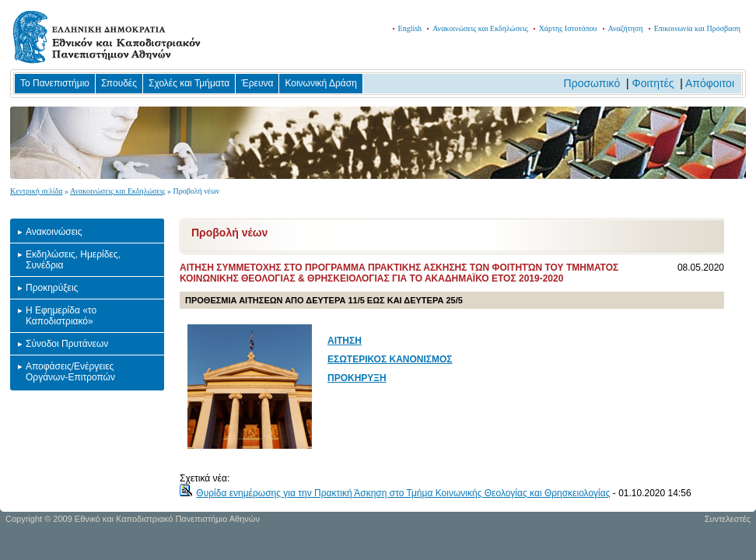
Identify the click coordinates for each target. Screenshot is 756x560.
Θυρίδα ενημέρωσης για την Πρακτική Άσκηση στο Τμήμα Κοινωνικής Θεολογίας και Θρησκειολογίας (403, 493)
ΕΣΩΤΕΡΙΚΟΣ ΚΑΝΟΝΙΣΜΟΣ (390, 359)
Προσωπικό (592, 83)
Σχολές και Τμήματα (189, 83)
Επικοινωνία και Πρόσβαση (697, 28)
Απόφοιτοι (710, 83)
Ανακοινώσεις (54, 232)
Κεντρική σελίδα (37, 191)
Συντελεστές (728, 519)
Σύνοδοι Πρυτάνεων (67, 344)
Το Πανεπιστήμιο (55, 83)
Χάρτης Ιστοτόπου (568, 28)
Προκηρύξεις (52, 288)
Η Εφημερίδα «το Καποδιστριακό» (61, 316)
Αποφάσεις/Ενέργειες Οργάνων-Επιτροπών (70, 372)
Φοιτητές (653, 83)
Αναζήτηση (626, 28)
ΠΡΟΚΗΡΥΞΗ (357, 378)
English (410, 28)
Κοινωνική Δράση (320, 83)
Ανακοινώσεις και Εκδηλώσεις (480, 28)
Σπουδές (119, 83)
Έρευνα (257, 83)
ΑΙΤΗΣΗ (345, 341)
